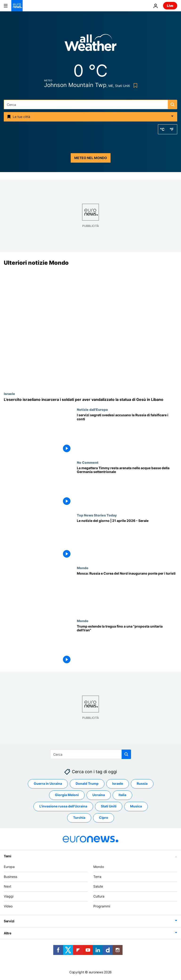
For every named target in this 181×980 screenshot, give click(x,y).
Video (8, 906)
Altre (8, 933)
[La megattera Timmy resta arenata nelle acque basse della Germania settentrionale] (127, 487)
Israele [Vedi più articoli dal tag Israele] (118, 784)
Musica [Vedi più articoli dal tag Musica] (136, 806)
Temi (8, 856)
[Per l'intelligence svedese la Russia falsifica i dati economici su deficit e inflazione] (127, 434)
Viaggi (9, 896)
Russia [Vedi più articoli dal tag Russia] (142, 784)
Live (170, 6)
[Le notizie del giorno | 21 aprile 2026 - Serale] (127, 540)
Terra (97, 877)
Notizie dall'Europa (92, 410)
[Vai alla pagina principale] (17, 6)
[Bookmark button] (134, 85)
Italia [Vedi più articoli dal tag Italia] (122, 795)
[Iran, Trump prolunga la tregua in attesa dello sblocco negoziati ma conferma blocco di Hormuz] (127, 645)
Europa (9, 867)
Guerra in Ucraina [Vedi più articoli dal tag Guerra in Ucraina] (48, 784)
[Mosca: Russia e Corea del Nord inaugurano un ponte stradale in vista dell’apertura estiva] (127, 592)
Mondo (83, 568)
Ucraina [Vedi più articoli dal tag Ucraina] (99, 795)
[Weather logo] (90, 44)
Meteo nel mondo (91, 158)
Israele (9, 394)
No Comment (88, 462)
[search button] (173, 104)
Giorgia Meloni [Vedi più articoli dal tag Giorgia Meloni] (67, 795)
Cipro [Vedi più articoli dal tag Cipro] (104, 818)
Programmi (102, 906)
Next (8, 887)
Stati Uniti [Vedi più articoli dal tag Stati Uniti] (109, 806)
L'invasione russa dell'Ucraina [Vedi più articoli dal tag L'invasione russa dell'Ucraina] (63, 806)
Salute (98, 887)
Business (10, 877)
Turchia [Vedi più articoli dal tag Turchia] (79, 818)
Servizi (9, 921)
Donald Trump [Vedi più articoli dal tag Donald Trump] (87, 784)
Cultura (99, 896)
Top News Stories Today (97, 515)
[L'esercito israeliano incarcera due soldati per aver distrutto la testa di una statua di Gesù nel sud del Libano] (90, 400)
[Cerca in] (90, 104)
